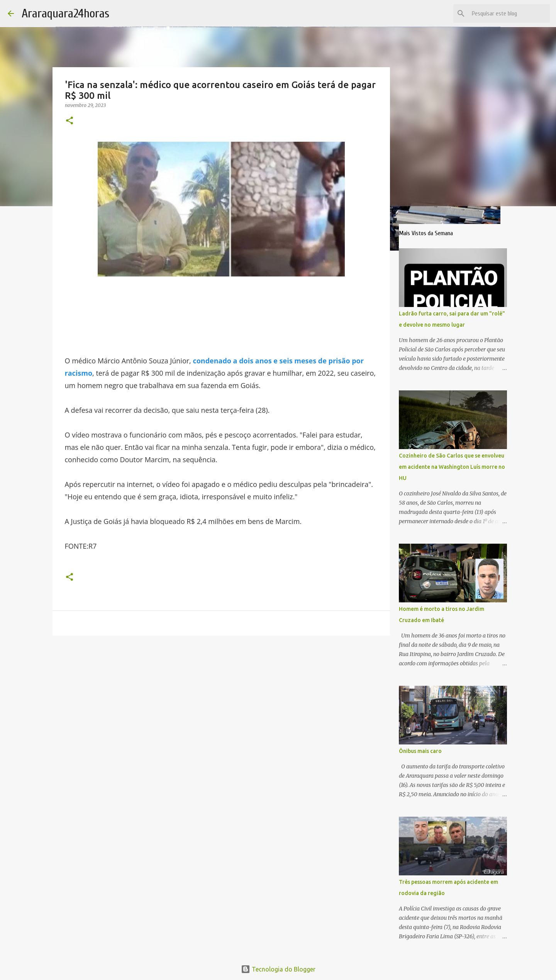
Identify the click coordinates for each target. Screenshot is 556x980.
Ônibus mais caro (420, 751)
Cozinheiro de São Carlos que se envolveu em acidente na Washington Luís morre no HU (452, 467)
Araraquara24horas (65, 13)
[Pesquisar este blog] (509, 14)
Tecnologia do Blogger (278, 969)
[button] (69, 121)
